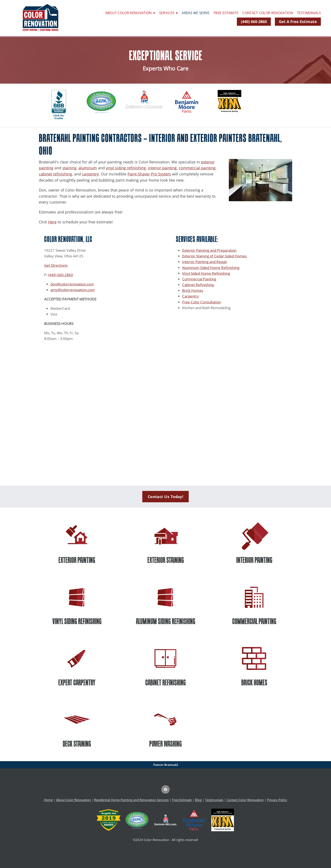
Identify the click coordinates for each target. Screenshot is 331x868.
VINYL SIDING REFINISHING (77, 621)
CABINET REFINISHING (165, 682)
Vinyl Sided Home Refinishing (206, 273)
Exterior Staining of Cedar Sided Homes (214, 256)
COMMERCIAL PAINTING (254, 621)
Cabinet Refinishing (198, 285)
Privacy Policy (277, 800)
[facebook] (165, 789)
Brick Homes (193, 290)
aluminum (88, 168)
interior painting (162, 168)
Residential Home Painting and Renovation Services (131, 800)
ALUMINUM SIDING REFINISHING (166, 621)
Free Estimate (226, 13)
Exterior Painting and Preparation (209, 250)
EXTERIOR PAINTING (77, 560)
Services (168, 13)
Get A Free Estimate (298, 22)
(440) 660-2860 (254, 22)
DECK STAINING (77, 744)
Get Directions (56, 265)
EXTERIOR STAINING (166, 560)
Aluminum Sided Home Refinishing (211, 268)
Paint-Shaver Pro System (149, 174)
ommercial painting (198, 168)
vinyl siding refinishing (126, 168)
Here (52, 222)
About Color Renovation (130, 13)
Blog (198, 800)
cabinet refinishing (55, 174)
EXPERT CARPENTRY (77, 682)
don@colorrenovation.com (72, 284)
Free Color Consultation (202, 302)
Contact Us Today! (166, 497)
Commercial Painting (199, 279)
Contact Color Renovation (268, 13)
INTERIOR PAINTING (254, 560)
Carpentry (191, 296)
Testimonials (309, 13)
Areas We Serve (196, 13)
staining (69, 168)
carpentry (90, 174)
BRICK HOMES (254, 682)
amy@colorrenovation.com (73, 290)
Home (48, 800)
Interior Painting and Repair (205, 262)
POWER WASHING (165, 744)
